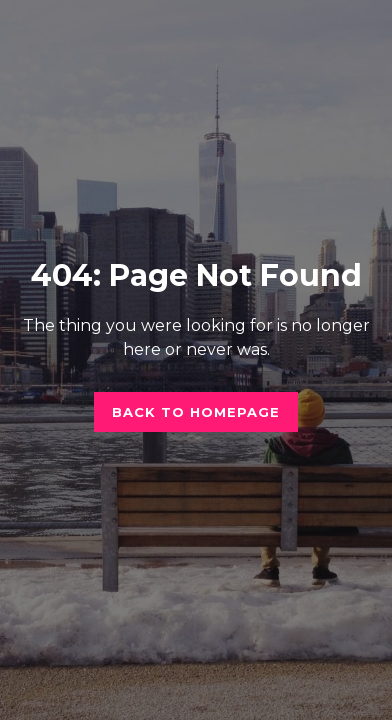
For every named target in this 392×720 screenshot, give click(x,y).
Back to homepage (196, 412)
